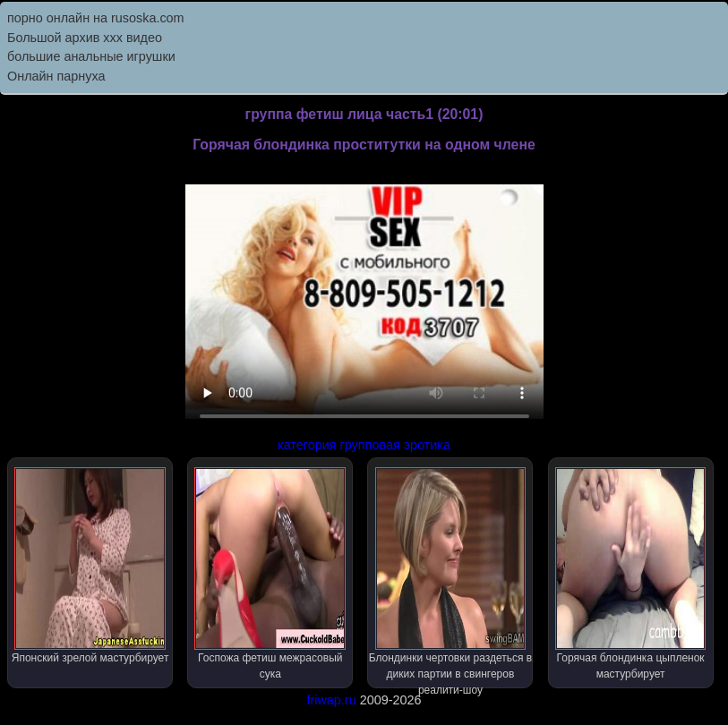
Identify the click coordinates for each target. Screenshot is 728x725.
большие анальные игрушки (91, 56)
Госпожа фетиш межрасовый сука (270, 574)
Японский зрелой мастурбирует (90, 566)
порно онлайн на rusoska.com (96, 18)
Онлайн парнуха (56, 76)
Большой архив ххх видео (85, 38)
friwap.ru (331, 700)
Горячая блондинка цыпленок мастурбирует (631, 574)
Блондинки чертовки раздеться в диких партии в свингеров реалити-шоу (451, 578)
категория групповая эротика (364, 445)
